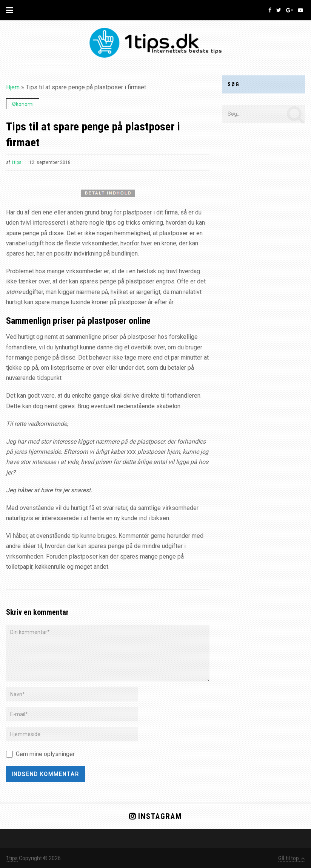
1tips (16, 162)
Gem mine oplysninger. (46, 754)
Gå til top (292, 858)
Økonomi (23, 104)
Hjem (13, 87)
